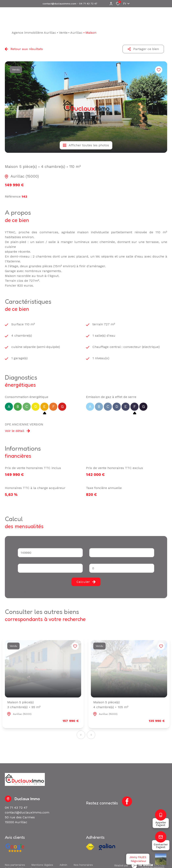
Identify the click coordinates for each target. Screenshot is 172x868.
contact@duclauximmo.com (59, 4)
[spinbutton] (122, 568)
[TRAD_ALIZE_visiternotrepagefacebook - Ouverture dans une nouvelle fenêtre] (127, 801)
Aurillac (76, 33)
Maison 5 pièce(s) (24, 705)
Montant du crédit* (30, 546)
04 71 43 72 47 (88, 4)
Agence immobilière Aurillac (34, 33)
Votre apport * (27, 561)
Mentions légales (42, 865)
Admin (63, 865)
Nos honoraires (83, 865)
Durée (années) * (100, 546)
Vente (63, 33)
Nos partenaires (15, 865)
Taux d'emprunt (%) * (103, 561)
